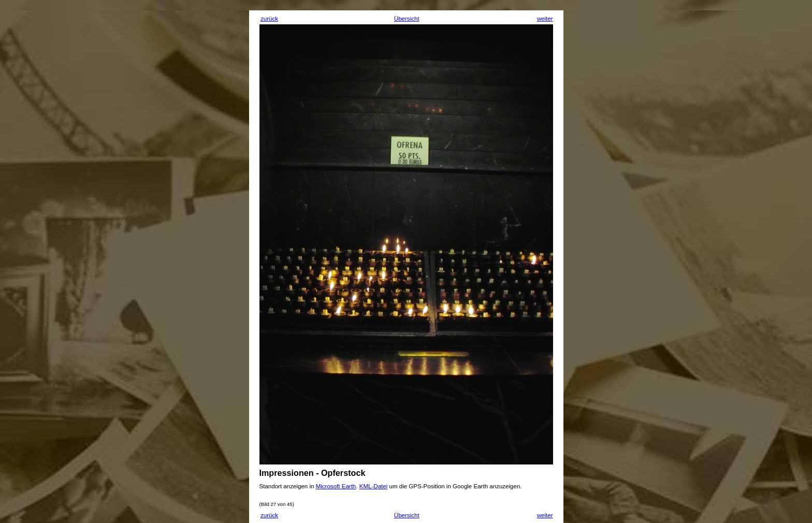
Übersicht (407, 19)
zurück (269, 19)
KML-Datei (374, 486)
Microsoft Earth (336, 486)
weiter (545, 19)
